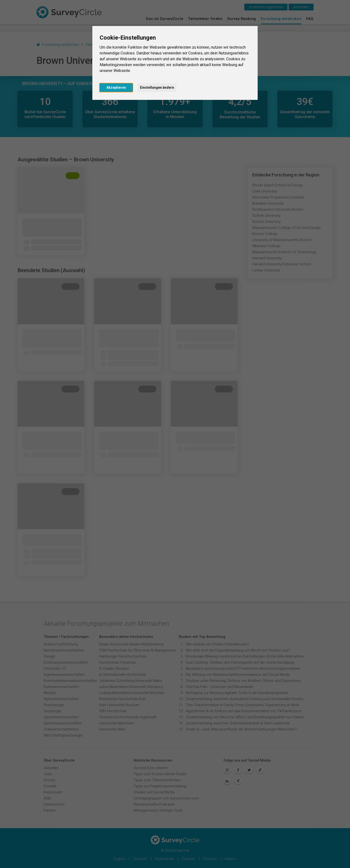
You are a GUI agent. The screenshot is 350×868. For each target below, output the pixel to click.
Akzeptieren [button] (116, 87)
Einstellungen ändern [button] (157, 87)
